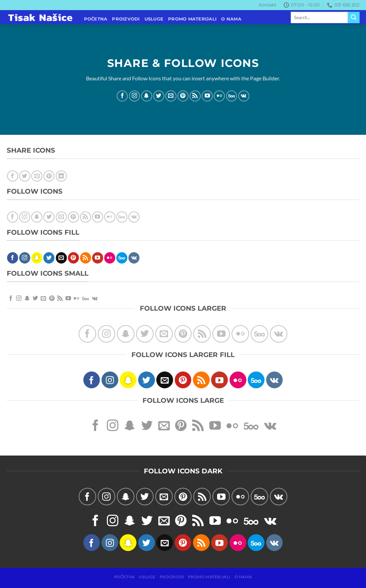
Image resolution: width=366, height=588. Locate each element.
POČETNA (96, 19)
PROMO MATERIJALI (192, 19)
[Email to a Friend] (37, 176)
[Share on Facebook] (13, 176)
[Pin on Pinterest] (49, 176)
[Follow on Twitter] (159, 96)
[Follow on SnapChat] (147, 96)
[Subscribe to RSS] (195, 96)
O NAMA (231, 19)
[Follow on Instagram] (135, 96)
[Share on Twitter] (25, 176)
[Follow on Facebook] (122, 96)
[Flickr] (219, 96)
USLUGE (154, 19)
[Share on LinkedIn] (61, 176)
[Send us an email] (171, 96)
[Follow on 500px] (232, 96)
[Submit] (354, 17)
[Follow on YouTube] (207, 96)
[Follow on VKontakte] (244, 96)
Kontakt (268, 5)
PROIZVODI (126, 19)
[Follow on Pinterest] (183, 96)
